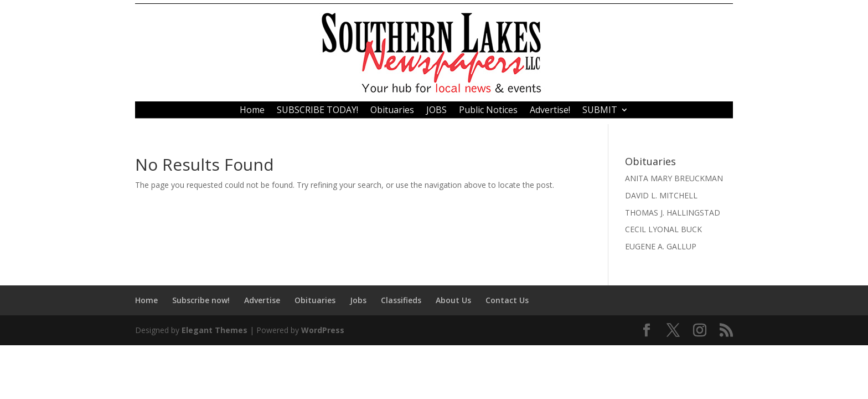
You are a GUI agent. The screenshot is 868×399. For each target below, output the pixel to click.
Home (252, 111)
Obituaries (392, 111)
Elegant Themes (215, 330)
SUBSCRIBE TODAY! (317, 111)
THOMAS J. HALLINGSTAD (673, 213)
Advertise (262, 300)
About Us (453, 300)
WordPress (323, 330)
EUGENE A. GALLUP (661, 246)
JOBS (436, 111)
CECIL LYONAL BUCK (663, 229)
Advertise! (550, 111)
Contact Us (507, 300)
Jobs (358, 300)
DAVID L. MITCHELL (661, 195)
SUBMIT (600, 111)
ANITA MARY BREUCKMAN (674, 178)
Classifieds (401, 300)
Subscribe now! (201, 300)
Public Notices (488, 111)
